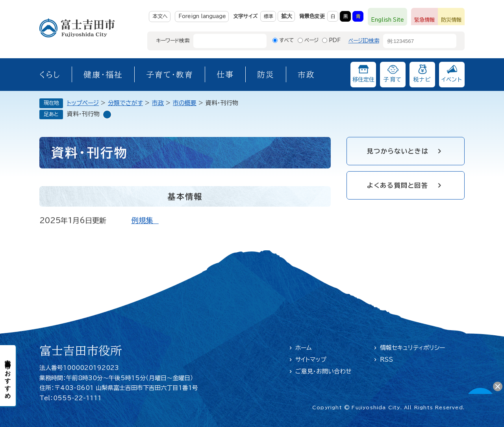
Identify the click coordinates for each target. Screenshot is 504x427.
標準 (269, 16)
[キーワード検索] (223, 41)
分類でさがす (125, 103)
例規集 (145, 220)
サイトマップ (311, 360)
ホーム (304, 348)
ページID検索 (364, 41)
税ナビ (422, 79)
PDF (335, 40)
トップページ (83, 103)
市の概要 (185, 103)
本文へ (160, 16)
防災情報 (451, 20)
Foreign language (202, 16)
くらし (50, 74)
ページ (311, 40)
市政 (306, 74)
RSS (386, 360)
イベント (452, 79)
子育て (393, 79)
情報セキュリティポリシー (412, 348)
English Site (387, 20)
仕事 (225, 74)
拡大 (287, 16)
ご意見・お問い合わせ (323, 371)
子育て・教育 (170, 74)
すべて (287, 40)
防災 (266, 74)
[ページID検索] (413, 41)
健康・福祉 (103, 74)
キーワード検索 (173, 41)
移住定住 (363, 79)
